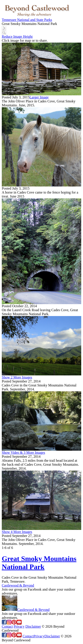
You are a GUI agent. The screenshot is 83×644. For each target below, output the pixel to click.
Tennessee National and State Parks (27, 20)
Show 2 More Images (17, 377)
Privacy (19, 626)
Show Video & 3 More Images (23, 453)
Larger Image (39, 97)
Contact (7, 626)
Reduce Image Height (17, 37)
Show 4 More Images (17, 532)
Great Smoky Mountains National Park (39, 563)
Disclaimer (33, 626)
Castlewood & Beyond (18, 585)
